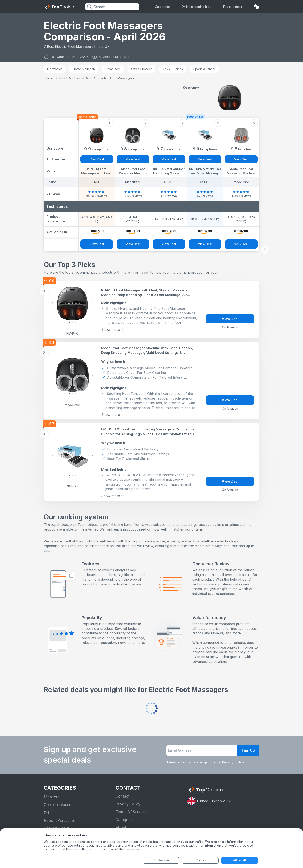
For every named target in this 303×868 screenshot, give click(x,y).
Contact (122, 796)
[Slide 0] (69, 322)
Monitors (52, 797)
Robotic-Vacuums (59, 820)
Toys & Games (173, 69)
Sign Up (248, 750)
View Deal (97, 159)
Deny (200, 860)
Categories (163, 7)
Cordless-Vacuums (60, 805)
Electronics (55, 69)
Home (49, 78)
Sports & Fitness (205, 69)
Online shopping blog (197, 7)
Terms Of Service (131, 812)
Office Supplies (142, 69)
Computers (113, 69)
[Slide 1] (72, 322)
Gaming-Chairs (57, 828)
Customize (161, 860)
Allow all (239, 860)
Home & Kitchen (84, 69)
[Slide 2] (75, 322)
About (121, 828)
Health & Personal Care (75, 78)
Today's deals (233, 7)
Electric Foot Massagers (116, 78)
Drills (48, 813)
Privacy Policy (128, 804)
